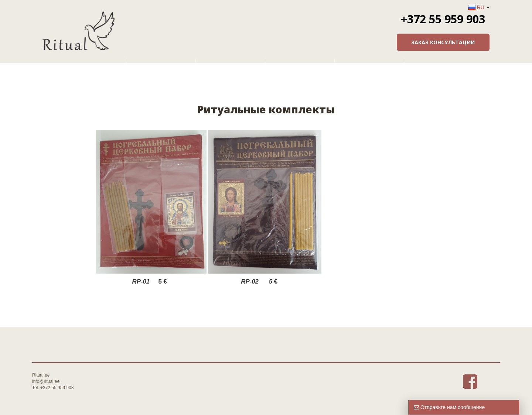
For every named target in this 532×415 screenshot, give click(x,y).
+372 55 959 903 (443, 19)
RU (481, 7)
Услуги (231, 65)
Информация (370, 65)
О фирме (162, 65)
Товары (301, 65)
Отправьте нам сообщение (449, 407)
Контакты (439, 65)
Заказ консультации (443, 42)
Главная (93, 65)
